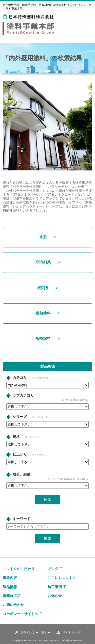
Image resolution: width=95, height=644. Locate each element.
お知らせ (55, 596)
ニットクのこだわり (19, 569)
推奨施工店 (12, 596)
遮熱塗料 (48, 313)
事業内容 (10, 578)
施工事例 (55, 587)
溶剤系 (48, 288)
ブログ (53, 569)
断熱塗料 (48, 339)
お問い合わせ (13, 605)
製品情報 (10, 587)
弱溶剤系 (48, 262)
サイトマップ (71, 633)
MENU (87, 17)
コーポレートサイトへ (21, 614)
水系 (48, 237)
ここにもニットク (62, 578)
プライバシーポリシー (35, 633)
